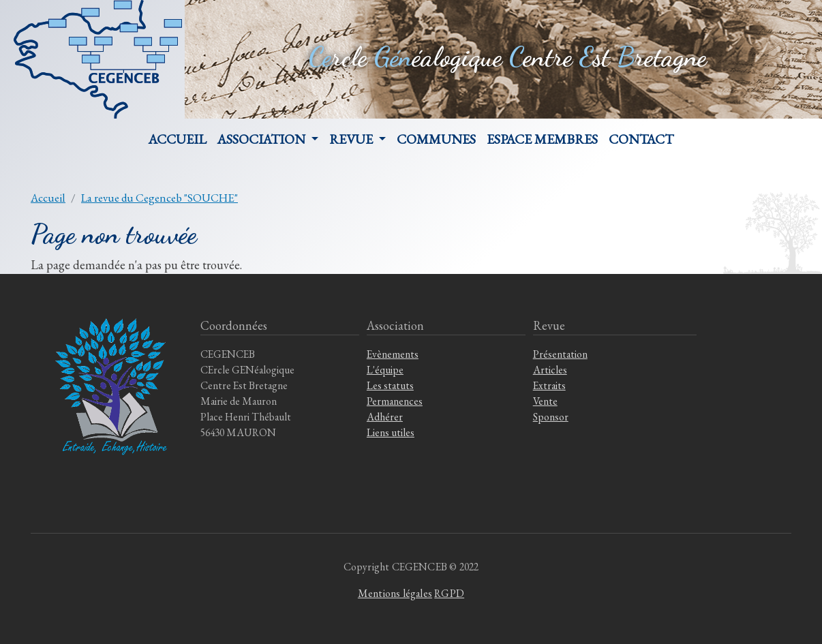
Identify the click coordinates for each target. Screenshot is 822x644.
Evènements (393, 354)
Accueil (178, 139)
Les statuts (390, 385)
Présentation (560, 354)
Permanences (395, 401)
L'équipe (385, 370)
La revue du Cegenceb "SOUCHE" (159, 198)
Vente (545, 401)
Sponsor (551, 417)
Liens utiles (391, 432)
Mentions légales (395, 593)
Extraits (549, 385)
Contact (641, 139)
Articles (550, 370)
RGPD (449, 593)
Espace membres (542, 139)
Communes (436, 139)
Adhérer (385, 417)
